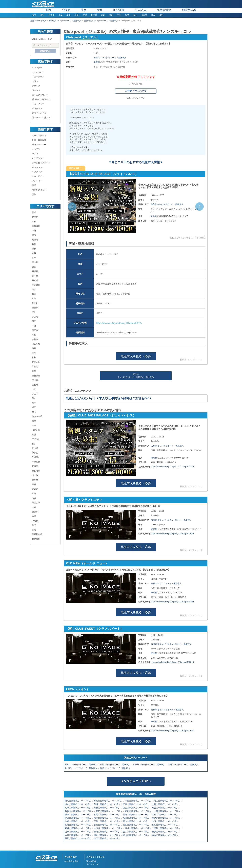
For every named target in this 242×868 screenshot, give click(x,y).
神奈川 (51, 15)
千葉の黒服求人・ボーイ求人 (138, 801)
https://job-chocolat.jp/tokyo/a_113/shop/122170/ (173, 467)
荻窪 (34, 335)
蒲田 (34, 321)
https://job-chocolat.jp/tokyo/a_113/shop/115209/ (173, 602)
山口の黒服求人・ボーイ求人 (165, 821)
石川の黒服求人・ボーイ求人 (78, 835)
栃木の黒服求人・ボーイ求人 (78, 804)
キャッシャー (38, 167)
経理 (34, 185)
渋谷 (34, 235)
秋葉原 (35, 271)
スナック (36, 86)
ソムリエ (36, 154)
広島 (127, 15)
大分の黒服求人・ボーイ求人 (165, 815)
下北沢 (35, 380)
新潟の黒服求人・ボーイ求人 (165, 835)
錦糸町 (35, 280)
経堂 (34, 435)
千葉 (61, 15)
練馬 (34, 348)
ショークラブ (38, 104)
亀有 (34, 412)
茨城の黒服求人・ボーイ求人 (107, 804)
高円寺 (35, 330)
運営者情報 (91, 861)
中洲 (119, 15)
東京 (34, 15)
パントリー (37, 181)
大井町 (35, 317)
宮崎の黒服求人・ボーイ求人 (136, 818)
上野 (34, 231)
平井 (34, 484)
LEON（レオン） (78, 689)
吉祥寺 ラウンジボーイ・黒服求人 (166, 584)
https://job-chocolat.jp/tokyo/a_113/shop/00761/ (119, 323)
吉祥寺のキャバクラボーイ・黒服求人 (101, 21)
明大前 (35, 448)
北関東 (66, 10)
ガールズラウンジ (40, 95)
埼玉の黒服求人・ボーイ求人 (167, 801)
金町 (34, 516)
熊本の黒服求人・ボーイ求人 (107, 818)
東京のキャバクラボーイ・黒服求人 (65, 21)
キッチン (36, 149)
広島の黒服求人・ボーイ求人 (107, 821)
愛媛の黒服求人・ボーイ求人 (78, 828)
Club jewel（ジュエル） (83, 37)
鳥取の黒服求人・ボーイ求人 (78, 825)
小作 (34, 507)
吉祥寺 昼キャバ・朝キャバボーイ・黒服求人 (171, 520)
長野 (161, 15)
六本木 (35, 217)
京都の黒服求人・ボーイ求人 (107, 808)
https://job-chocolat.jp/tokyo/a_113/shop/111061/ (173, 730)
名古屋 (94, 15)
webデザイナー (39, 176)
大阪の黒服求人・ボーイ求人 (165, 804)
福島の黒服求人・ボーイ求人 (167, 828)
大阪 (77, 15)
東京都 (97, 62)
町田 (34, 407)
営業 (34, 194)
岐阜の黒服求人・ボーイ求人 (78, 815)
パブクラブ (37, 108)
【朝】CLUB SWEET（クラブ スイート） (95, 629)
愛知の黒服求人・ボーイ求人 (109, 811)
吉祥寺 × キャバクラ (136, 91)
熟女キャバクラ (39, 113)
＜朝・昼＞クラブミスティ (84, 500)
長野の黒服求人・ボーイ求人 (78, 838)
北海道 (144, 15)
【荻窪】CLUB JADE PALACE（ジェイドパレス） (103, 174)
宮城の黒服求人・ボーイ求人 (138, 828)
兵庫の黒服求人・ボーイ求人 (78, 808)
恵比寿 (35, 240)
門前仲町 (36, 285)
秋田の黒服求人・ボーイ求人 (107, 832)
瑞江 (34, 294)
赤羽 (34, 353)
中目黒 (35, 367)
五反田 (35, 308)
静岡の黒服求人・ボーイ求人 (138, 811)
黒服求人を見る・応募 (136, 356)
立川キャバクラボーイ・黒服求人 (115, 765)
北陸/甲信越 (189, 10)
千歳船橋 (36, 462)
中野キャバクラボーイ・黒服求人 (183, 765)
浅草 (34, 258)
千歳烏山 (36, 457)
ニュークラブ (38, 77)
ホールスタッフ (39, 136)
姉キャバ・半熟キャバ (42, 118)
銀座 (34, 244)
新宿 (42, 15)
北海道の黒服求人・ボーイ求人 (108, 828)
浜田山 (35, 453)
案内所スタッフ (39, 190)
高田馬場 (36, 344)
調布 (34, 398)
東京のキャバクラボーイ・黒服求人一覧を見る (136, 376)
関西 (84, 10)
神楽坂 (35, 512)
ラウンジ (36, 90)
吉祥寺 (35, 339)
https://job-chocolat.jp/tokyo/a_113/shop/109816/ (173, 662)
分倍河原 (36, 430)
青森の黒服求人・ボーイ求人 (165, 832)
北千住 (35, 276)
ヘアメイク (37, 172)
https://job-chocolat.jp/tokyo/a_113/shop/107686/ (173, 533)
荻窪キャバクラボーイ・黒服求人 (115, 768)
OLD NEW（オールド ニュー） (87, 563)
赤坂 (34, 253)
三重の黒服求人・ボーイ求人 (167, 811)
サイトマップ (92, 864)
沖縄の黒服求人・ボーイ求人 (78, 821)
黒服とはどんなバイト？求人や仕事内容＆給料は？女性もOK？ (109, 398)
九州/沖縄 (118, 10)
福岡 (111, 15)
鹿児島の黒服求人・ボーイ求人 (166, 818)
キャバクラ (37, 68)
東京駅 (35, 262)
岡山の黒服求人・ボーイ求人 (136, 821)
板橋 (34, 358)
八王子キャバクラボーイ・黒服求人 (149, 765)
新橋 (34, 249)
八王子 (35, 394)
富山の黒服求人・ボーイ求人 (136, 835)
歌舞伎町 (36, 226)
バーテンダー (38, 158)
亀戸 (34, 525)
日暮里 (35, 466)
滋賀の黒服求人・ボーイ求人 (136, 808)
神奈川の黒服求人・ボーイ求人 (108, 801)
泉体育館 (36, 539)
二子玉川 (36, 439)
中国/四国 (140, 10)
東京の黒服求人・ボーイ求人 (78, 801)
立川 (34, 389)
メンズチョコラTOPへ (136, 781)
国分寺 (35, 385)
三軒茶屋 (36, 376)
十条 (34, 426)
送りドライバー (39, 145)
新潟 (153, 15)
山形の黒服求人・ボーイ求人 (78, 832)
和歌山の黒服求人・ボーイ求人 (79, 811)
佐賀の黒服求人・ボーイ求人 (78, 818)
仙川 (34, 444)
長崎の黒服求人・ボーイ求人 (136, 815)
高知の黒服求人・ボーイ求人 (165, 825)
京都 (85, 15)
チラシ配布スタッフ (41, 163)
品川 (34, 312)
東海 (99, 10)
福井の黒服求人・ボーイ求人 (107, 835)
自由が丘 (36, 362)
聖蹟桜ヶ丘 (37, 534)
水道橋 (35, 521)
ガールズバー (38, 72)
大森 (34, 498)
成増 (34, 421)
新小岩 (35, 303)
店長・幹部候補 (39, 140)
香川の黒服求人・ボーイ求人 (107, 825)
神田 (34, 267)
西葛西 (35, 489)
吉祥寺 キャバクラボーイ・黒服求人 (110, 58)
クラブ (35, 81)
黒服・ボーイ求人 (38, 21)
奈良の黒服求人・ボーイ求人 (165, 808)
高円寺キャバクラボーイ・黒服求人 (81, 768)
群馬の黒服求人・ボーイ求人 (136, 804)
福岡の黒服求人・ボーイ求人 (107, 815)
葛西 (34, 290)
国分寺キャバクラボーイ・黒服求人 (81, 765)
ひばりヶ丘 (37, 416)
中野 (34, 326)
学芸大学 (36, 503)
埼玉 (69, 15)
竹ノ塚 (35, 475)
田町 (34, 530)
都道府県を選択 (71, 861)
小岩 (34, 299)
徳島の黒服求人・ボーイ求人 (136, 825)
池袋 (34, 212)
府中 (34, 403)
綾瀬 (34, 494)
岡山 (135, 15)
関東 (49, 10)
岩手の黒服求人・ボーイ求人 (136, 832)
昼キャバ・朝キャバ (41, 99)
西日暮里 (36, 471)
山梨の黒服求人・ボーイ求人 (107, 838)
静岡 (103, 15)
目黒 (34, 371)
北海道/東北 (164, 10)
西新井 (35, 480)
